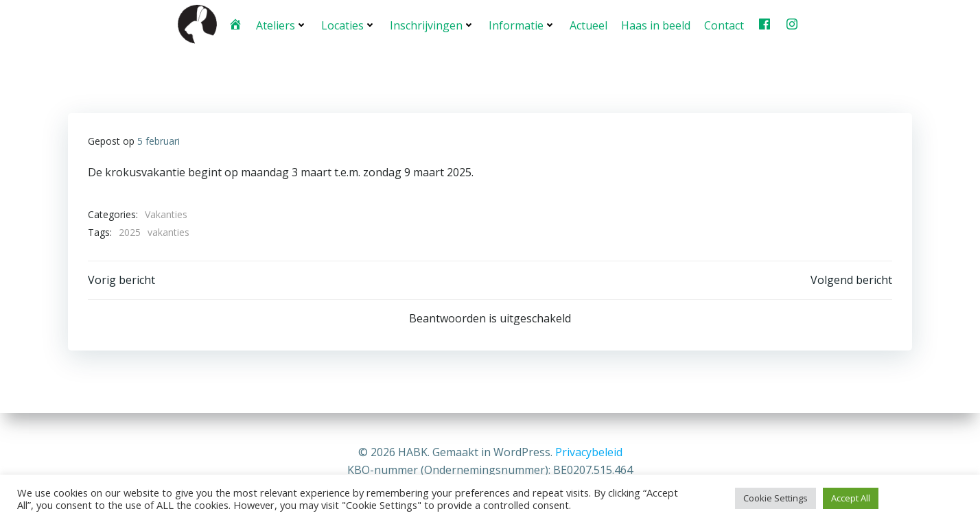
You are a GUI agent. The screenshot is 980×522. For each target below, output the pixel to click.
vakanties (168, 230)
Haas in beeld (655, 24)
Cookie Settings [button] (775, 498)
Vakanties (166, 212)
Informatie (522, 24)
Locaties (348, 24)
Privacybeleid (589, 453)
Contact (723, 24)
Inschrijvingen (432, 24)
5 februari (159, 139)
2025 (130, 230)
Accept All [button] (851, 498)
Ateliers (281, 24)
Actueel (588, 24)
